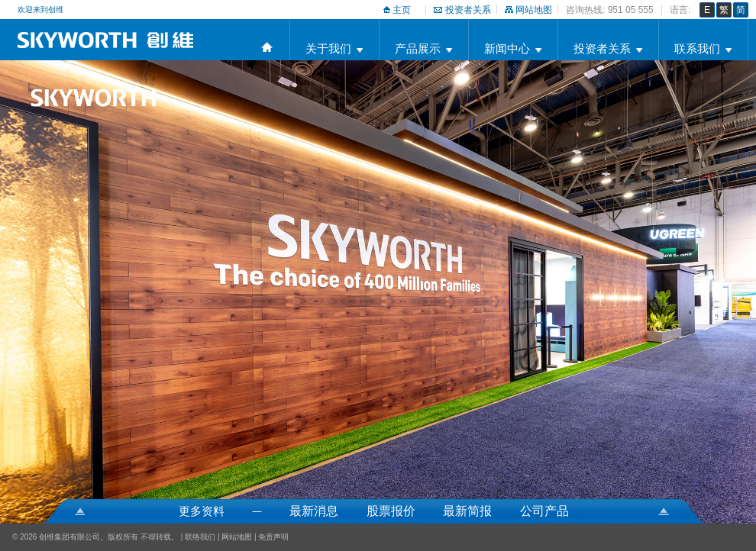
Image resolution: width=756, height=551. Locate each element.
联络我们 (200, 537)
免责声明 (273, 537)
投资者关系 (468, 10)
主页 (402, 10)
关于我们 (328, 48)
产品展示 (418, 48)
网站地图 (534, 10)
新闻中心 (507, 48)
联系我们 (697, 48)
